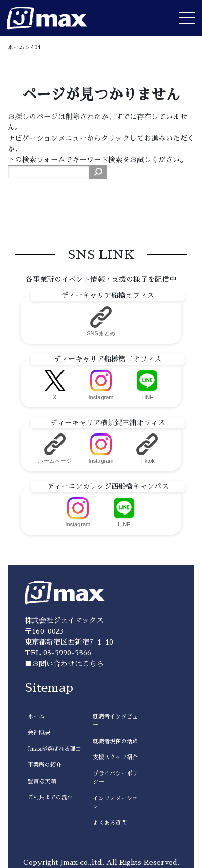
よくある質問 (110, 823)
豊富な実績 (42, 781)
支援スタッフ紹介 (115, 757)
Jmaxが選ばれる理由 (54, 749)
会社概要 (39, 733)
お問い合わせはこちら (68, 664)
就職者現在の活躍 (115, 741)
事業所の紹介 (45, 765)
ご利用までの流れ (50, 797)
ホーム (36, 717)
